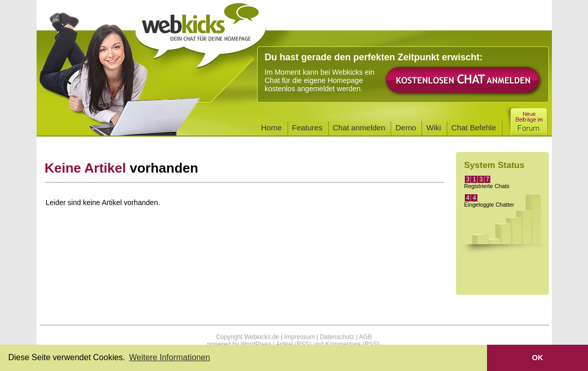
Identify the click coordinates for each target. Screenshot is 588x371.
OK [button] (537, 358)
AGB (365, 337)
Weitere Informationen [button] (169, 357)
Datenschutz (337, 337)
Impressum (299, 337)
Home (272, 128)
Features (307, 128)
